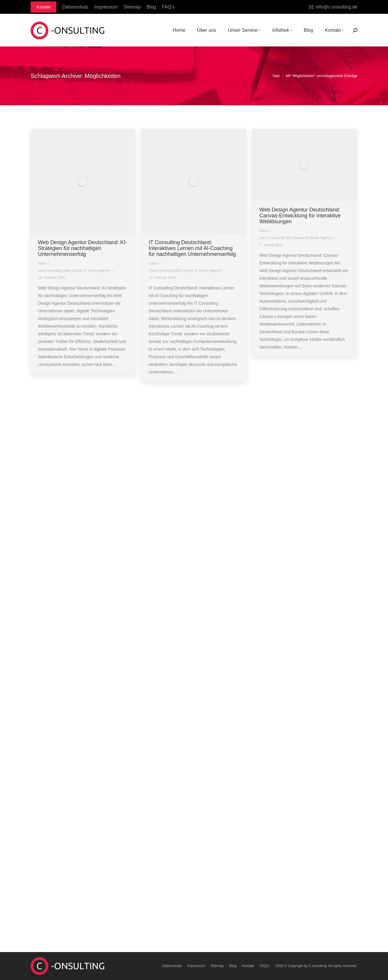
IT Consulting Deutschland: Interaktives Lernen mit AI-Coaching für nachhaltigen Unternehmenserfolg (192, 248)
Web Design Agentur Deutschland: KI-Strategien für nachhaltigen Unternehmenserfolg (83, 248)
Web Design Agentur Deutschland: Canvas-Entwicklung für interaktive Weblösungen (300, 216)
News (42, 264)
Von (74, 271)
